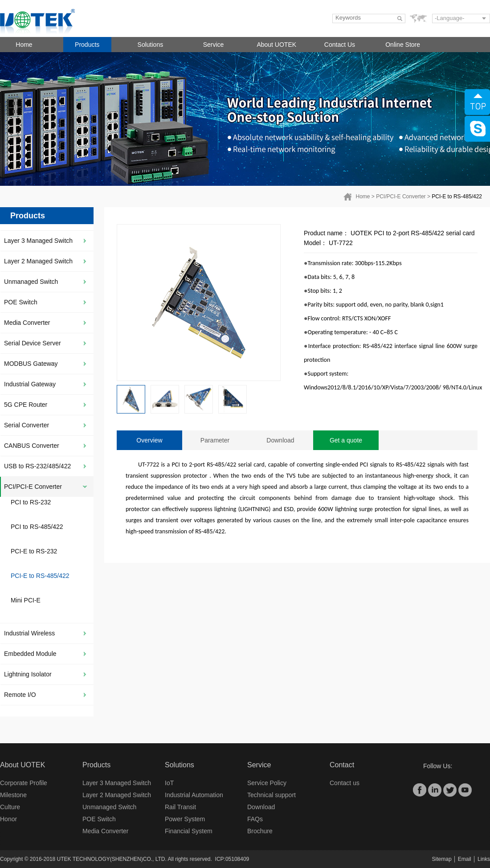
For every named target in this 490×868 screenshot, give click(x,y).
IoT (169, 783)
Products (87, 45)
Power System (185, 819)
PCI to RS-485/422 (37, 527)
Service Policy (267, 783)
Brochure (260, 831)
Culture (10, 807)
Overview (149, 440)
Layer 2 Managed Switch (38, 261)
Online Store (403, 45)
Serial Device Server (33, 343)
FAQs (255, 819)
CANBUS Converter (32, 446)
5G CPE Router (26, 405)
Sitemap (442, 859)
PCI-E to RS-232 (34, 551)
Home (24, 45)
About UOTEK (276, 45)
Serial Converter (27, 425)
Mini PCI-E (26, 600)
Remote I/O (20, 695)
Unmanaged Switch (31, 282)
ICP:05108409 (232, 859)
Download (280, 440)
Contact (342, 765)
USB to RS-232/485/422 (37, 466)
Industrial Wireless (29, 633)
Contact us (345, 783)
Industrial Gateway (30, 384)
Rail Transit (180, 807)
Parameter (215, 440)
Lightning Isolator (28, 674)
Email (465, 859)
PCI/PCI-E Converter (401, 197)
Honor (8, 819)
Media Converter (27, 323)
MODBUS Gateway (31, 364)
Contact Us (340, 45)
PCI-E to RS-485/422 (457, 197)
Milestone (13, 795)
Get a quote (346, 440)
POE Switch (21, 302)
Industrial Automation (194, 795)
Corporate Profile (24, 783)
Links (484, 859)
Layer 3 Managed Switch (38, 241)
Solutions (151, 45)
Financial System (189, 831)
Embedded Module (30, 654)
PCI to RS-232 (31, 502)
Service (214, 45)
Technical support (272, 795)
